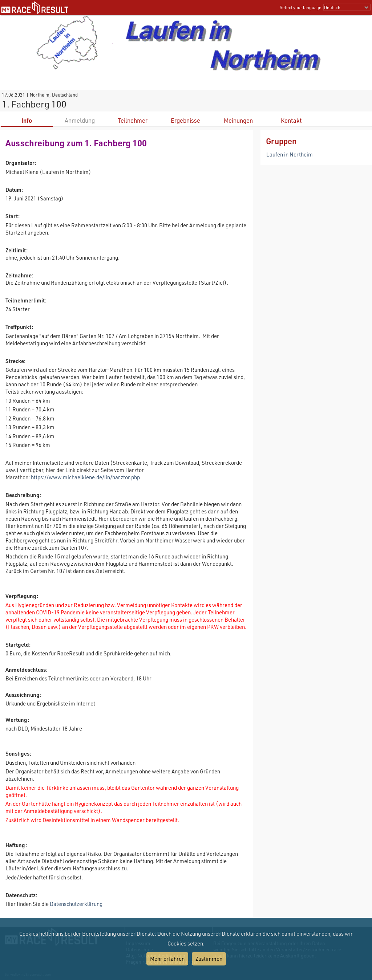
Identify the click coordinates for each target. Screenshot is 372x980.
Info (27, 120)
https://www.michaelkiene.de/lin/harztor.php (85, 477)
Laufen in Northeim (290, 154)
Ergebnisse (185, 120)
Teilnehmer (133, 120)
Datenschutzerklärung (76, 904)
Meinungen (238, 120)
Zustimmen (209, 959)
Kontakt (291, 120)
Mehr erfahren (167, 959)
